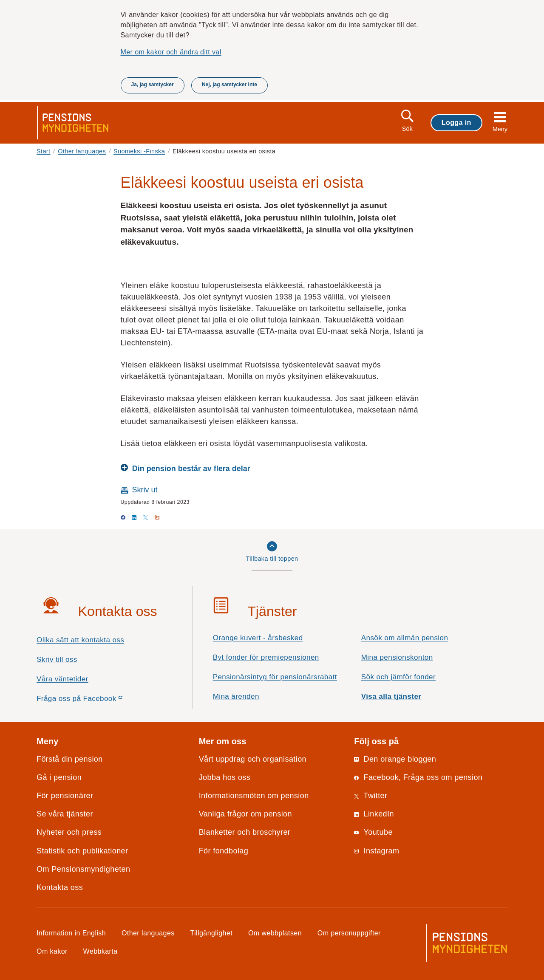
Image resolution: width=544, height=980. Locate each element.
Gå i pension (59, 777)
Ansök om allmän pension (405, 638)
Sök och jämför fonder (398, 677)
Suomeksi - (139, 151)
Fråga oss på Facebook (95, 701)
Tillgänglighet (212, 933)
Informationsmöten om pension (254, 796)
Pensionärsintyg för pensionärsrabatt (275, 677)
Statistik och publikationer (82, 851)
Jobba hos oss (225, 777)
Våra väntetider (62, 679)
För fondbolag (224, 851)
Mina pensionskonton (397, 657)
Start (44, 151)
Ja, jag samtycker (153, 85)
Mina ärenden (236, 696)
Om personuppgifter (349, 933)
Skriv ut (145, 490)
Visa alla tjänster (391, 696)
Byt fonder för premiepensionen (266, 657)
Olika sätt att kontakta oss (80, 640)
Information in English (71, 933)
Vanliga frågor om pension (245, 814)
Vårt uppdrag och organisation (253, 759)
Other (82, 151)
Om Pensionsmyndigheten (83, 869)
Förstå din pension (70, 759)
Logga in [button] (456, 122)
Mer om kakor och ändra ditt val (171, 52)
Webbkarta (101, 951)
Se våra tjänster (65, 814)
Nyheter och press (69, 832)
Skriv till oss (57, 659)
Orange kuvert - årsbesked (258, 638)
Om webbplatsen (275, 933)
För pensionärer (65, 796)
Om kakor (52, 951)
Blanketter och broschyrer (245, 832)
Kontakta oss (60, 887)
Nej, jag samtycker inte (229, 85)
